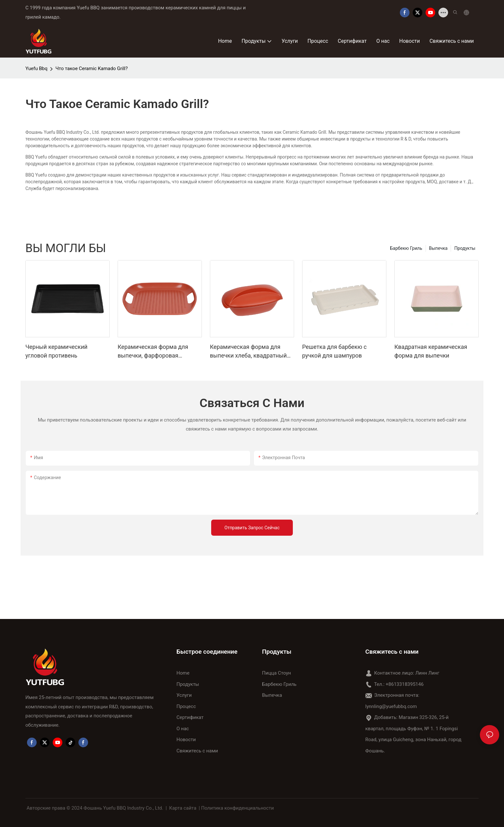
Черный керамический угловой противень (56, 351)
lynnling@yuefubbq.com (391, 706)
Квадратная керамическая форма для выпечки (431, 351)
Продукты (465, 248)
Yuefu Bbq (36, 68)
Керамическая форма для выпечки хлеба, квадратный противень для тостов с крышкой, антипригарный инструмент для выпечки (248, 352)
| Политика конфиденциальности (236, 808)
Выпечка (438, 248)
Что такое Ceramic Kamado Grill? (91, 68)
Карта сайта (183, 808)
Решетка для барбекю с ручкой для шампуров (334, 351)
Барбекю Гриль (406, 248)
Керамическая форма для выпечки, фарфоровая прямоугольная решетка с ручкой (153, 352)
